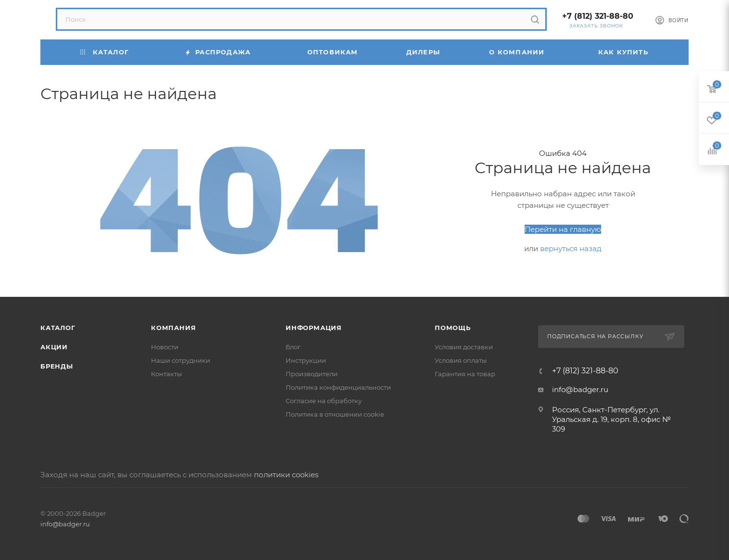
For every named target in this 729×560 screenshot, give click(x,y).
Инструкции (306, 360)
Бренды (57, 366)
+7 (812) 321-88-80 (598, 16)
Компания (173, 328)
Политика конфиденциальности (338, 387)
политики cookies (286, 475)
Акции (54, 347)
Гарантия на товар (465, 374)
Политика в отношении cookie (335, 414)
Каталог (58, 328)
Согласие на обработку (324, 401)
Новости (165, 347)
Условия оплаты (461, 360)
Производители (312, 374)
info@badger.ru (580, 389)
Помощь (453, 328)
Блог (293, 347)
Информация (314, 328)
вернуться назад (571, 248)
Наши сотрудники (181, 360)
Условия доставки (464, 347)
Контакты (166, 374)
